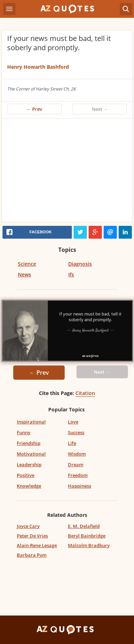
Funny (24, 432)
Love (73, 422)
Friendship (29, 443)
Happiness (80, 486)
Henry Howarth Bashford (38, 67)
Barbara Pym (32, 555)
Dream (76, 464)
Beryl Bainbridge (87, 536)
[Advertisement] (67, 172)
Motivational (31, 454)
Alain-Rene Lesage (37, 545)
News (24, 274)
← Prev (34, 109)
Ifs (71, 274)
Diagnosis (80, 264)
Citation (85, 393)
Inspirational (31, 422)
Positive (26, 475)
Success (76, 432)
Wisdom (77, 454)
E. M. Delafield (84, 526)
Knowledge (29, 486)
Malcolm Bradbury (89, 545)
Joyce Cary (28, 526)
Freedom (78, 475)
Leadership (29, 464)
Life (72, 443)
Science (27, 264)
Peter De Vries (32, 536)
